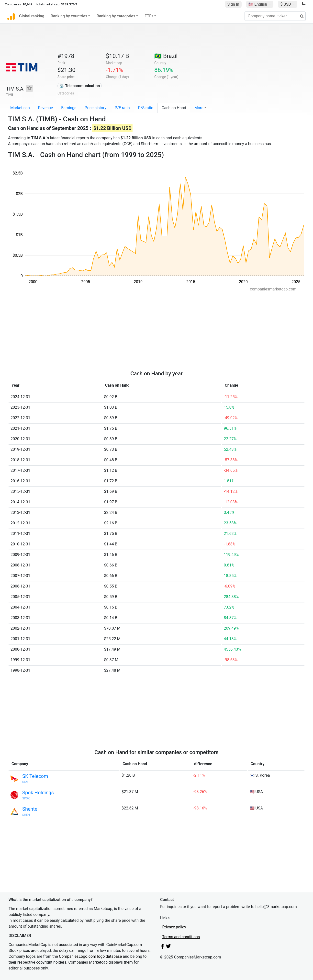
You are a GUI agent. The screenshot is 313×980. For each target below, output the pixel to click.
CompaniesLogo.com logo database (90, 956)
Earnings (69, 108)
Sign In (233, 4)
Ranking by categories (116, 16)
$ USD (286, 4)
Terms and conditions (181, 937)
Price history (95, 108)
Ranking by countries (69, 16)
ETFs (149, 16)
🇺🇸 (258, 4)
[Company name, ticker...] (275, 16)
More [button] (199, 108)
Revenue (46, 108)
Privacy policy (174, 927)
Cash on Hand (174, 108)
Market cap (20, 108)
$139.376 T (69, 4)
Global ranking (32, 16)
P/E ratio (122, 108)
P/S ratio (146, 108)
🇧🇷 (166, 56)
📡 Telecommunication (79, 86)
